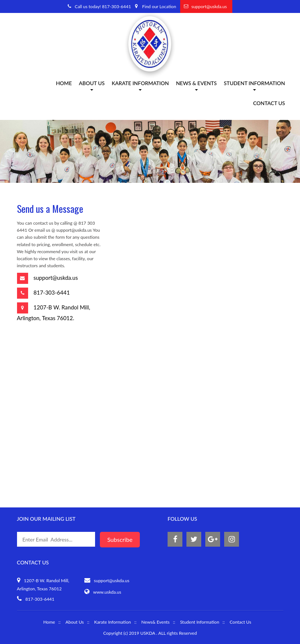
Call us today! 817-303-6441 (103, 6)
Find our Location (159, 6)
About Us (75, 622)
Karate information (140, 86)
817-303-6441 (52, 292)
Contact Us (269, 104)
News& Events (156, 622)
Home (64, 84)
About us (92, 86)
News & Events (196, 86)
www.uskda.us (107, 592)
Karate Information (112, 622)
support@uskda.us (209, 6)
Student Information (255, 86)
